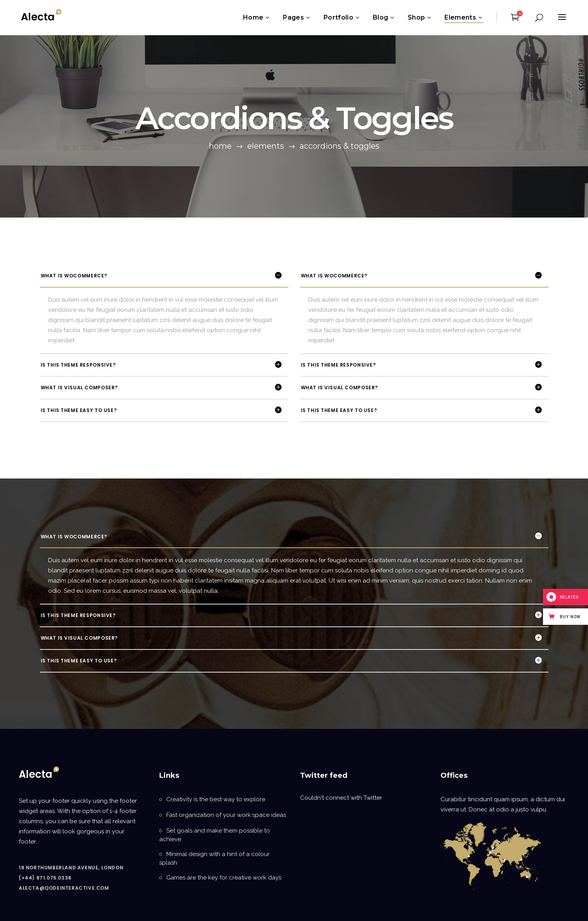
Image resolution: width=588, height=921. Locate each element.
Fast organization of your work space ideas (226, 815)
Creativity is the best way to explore (216, 799)
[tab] (164, 276)
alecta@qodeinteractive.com (64, 888)
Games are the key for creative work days (224, 878)
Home (220, 146)
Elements (266, 146)
